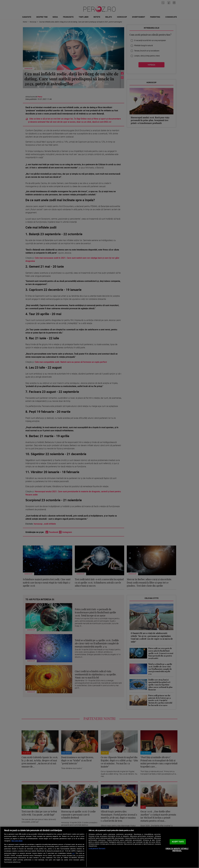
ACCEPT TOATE (178, 842)
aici (73, 853)
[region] (100, 847)
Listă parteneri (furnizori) (97, 849)
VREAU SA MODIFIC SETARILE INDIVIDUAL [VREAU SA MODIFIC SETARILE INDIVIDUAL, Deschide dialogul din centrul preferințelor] (177, 850)
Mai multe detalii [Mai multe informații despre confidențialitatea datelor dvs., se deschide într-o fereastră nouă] (17, 841)
